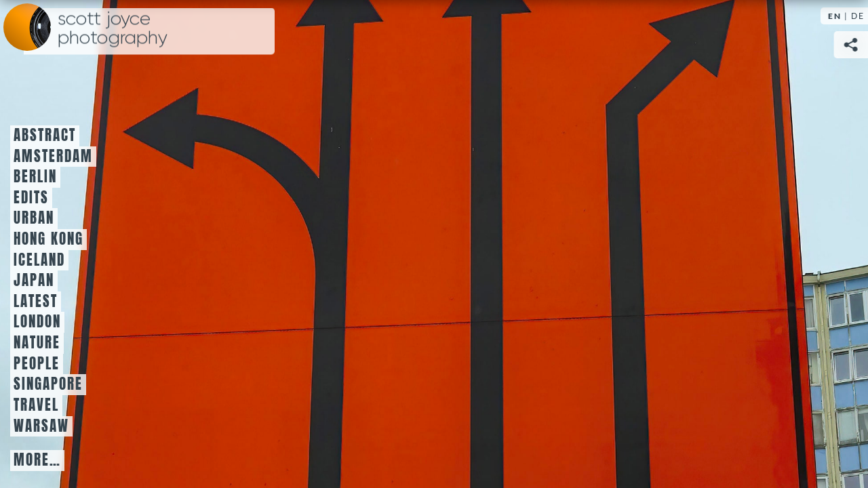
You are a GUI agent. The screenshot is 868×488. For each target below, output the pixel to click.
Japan (34, 281)
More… (37, 460)
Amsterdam (53, 157)
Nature (37, 343)
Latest (36, 302)
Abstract (45, 136)
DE (858, 16)
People (37, 364)
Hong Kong (48, 239)
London (37, 322)
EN (835, 16)
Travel (36, 405)
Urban (34, 218)
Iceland (39, 260)
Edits (31, 198)
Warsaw (41, 426)
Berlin (35, 177)
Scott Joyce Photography (113, 28)
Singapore (48, 384)
